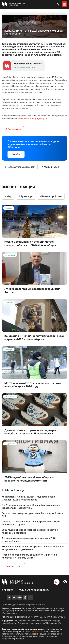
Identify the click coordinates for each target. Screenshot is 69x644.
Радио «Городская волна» (34, 590)
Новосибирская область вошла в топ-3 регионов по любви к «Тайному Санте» (29, 556)
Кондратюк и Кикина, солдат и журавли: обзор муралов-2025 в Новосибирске (28, 498)
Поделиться (13, 129)
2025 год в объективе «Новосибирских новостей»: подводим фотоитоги (31, 531)
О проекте (7, 590)
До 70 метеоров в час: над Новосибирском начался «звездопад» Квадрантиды (31, 506)
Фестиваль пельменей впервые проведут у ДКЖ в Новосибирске (29, 540)
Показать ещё (13, 566)
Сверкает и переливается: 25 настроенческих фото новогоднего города (31, 523)
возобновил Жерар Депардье (32, 119)
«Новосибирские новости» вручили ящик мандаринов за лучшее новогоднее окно (33, 548)
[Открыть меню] (64, 4)
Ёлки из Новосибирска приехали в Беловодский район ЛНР (33, 515)
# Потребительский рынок (20, 167)
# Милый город (51, 167)
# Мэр (8, 196)
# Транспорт (26, 196)
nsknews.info (37, 631)
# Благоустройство (51, 196)
